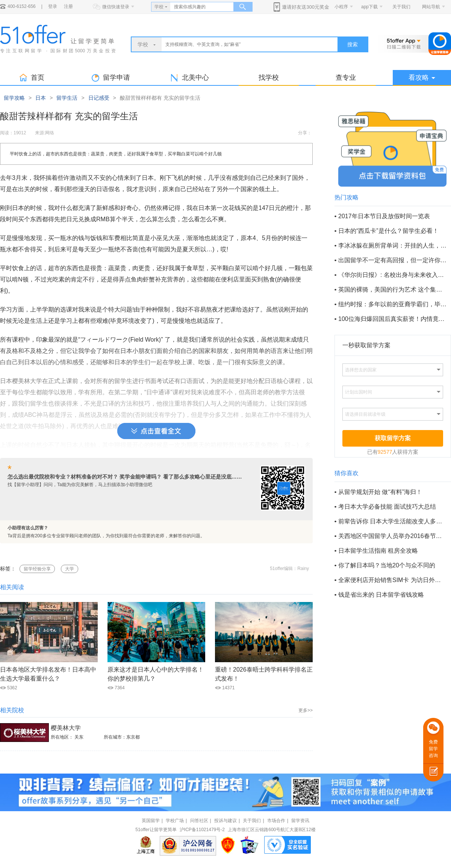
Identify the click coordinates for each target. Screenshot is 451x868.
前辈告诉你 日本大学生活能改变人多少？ (392, 521)
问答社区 (199, 821)
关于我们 (401, 7)
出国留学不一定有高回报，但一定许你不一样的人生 (392, 260)
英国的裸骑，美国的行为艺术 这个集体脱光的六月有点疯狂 (392, 290)
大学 (70, 569)
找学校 (269, 78)
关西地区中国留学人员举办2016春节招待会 (392, 536)
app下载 (369, 7)
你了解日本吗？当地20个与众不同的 (387, 565)
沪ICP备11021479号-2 (202, 830)
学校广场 (175, 821)
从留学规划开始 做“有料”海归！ (380, 492)
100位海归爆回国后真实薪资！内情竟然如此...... (392, 319)
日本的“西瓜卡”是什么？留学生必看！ (388, 231)
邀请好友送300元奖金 (306, 7)
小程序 (341, 7)
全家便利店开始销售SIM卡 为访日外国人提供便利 (392, 580)
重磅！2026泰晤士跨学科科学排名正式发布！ (264, 674)
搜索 (353, 44)
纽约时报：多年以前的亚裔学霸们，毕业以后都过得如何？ (392, 304)
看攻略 (422, 78)
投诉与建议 (225, 821)
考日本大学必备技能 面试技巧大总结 (387, 507)
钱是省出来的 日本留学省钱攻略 (381, 595)
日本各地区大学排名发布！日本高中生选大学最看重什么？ (48, 674)
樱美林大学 (66, 728)
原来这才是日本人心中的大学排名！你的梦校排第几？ (156, 674)
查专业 (346, 78)
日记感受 (99, 98)
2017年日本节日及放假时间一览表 (384, 216)
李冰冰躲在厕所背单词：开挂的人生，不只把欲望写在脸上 (392, 246)
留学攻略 (14, 98)
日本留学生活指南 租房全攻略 (378, 551)
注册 (68, 6)
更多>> (306, 710)
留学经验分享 (37, 569)
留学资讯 (300, 821)
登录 (53, 6)
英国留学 (151, 821)
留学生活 (67, 98)
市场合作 (276, 821)
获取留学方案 (393, 438)
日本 (41, 98)
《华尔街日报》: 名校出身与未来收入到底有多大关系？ (392, 275)
